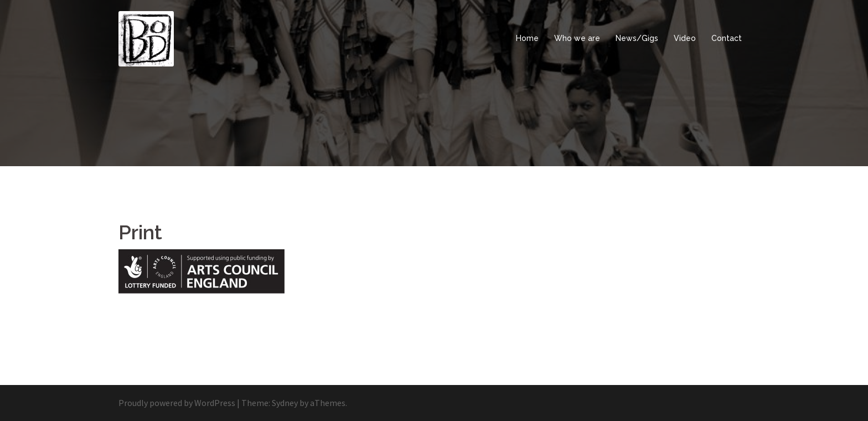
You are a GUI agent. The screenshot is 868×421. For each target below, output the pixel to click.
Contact (727, 38)
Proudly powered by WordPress (177, 403)
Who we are (577, 38)
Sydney (285, 403)
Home (527, 38)
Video (685, 38)
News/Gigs (637, 38)
